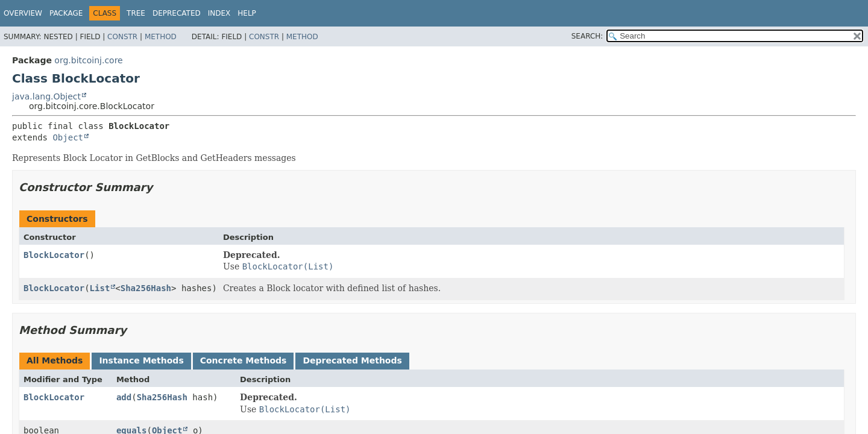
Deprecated (177, 13)
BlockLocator (54, 255)
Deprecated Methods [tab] (352, 360)
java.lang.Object (46, 96)
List (100, 288)
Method (161, 37)
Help (247, 13)
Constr (122, 37)
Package (66, 13)
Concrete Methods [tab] (244, 360)
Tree (136, 13)
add (124, 397)
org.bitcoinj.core (88, 60)
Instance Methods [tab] (141, 360)
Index (219, 13)
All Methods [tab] (55, 360)
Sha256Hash (146, 288)
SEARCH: (587, 36)
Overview (23, 13)
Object (68, 137)
